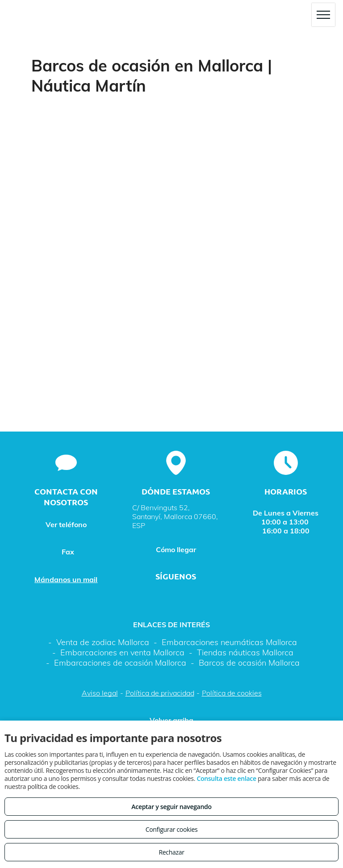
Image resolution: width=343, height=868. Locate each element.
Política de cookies (232, 693)
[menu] (323, 15)
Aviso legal (100, 693)
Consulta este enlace (226, 778)
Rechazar (171, 852)
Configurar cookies (172, 829)
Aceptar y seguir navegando (171, 807)
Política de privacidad (160, 693)
